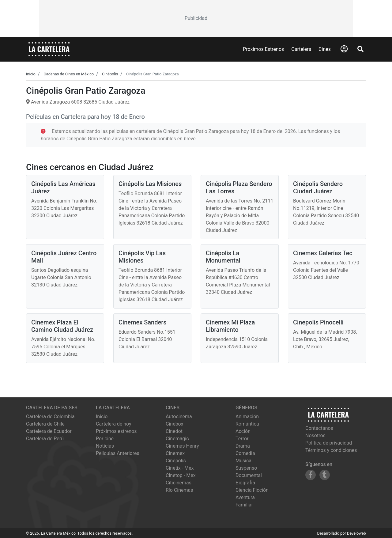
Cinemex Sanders (143, 322)
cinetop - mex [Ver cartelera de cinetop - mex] (181, 475)
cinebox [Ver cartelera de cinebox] (175, 424)
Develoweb (356, 533)
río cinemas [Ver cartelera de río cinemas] (179, 490)
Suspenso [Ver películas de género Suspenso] (246, 468)
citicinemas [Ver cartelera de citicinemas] (179, 483)
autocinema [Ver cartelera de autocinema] (179, 417)
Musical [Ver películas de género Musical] (244, 461)
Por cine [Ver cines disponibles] (105, 439)
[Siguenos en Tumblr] (325, 475)
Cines (325, 49)
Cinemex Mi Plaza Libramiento (230, 326)
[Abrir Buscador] (360, 49)
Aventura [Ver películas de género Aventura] (245, 497)
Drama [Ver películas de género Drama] (243, 446)
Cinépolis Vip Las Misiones (142, 257)
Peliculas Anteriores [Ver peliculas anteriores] (118, 453)
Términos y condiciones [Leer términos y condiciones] (331, 450)
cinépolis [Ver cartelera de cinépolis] (176, 461)
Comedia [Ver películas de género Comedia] (245, 453)
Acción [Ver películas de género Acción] (243, 431)
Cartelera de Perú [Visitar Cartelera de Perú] (45, 439)
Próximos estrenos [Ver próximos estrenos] (116, 431)
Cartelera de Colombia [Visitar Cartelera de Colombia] (50, 417)
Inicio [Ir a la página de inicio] (102, 417)
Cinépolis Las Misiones (150, 184)
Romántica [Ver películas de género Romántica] (247, 424)
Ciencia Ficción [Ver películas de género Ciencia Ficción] (252, 490)
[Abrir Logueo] (344, 49)
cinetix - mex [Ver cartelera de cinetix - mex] (180, 468)
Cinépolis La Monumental (223, 257)
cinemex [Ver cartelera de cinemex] (175, 453)
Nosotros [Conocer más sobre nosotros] (315, 436)
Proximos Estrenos (263, 49)
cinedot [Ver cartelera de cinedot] (174, 431)
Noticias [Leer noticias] (105, 446)
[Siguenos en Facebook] (311, 475)
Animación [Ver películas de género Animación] (247, 417)
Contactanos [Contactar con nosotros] (319, 428)
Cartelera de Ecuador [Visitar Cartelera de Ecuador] (49, 431)
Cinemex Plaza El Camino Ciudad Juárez (62, 326)
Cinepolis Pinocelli (318, 322)
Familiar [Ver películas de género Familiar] (244, 505)
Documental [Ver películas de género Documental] (249, 475)
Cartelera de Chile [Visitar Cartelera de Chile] (45, 424)
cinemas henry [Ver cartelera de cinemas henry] (182, 446)
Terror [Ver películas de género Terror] (242, 439)
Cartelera (301, 49)
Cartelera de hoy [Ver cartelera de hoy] (114, 424)
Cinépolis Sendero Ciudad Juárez (318, 188)
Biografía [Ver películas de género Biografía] (245, 483)
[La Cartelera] (49, 49)
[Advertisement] (196, 18)
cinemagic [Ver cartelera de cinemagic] (177, 439)
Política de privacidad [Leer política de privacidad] (329, 443)
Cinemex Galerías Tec (323, 253)
